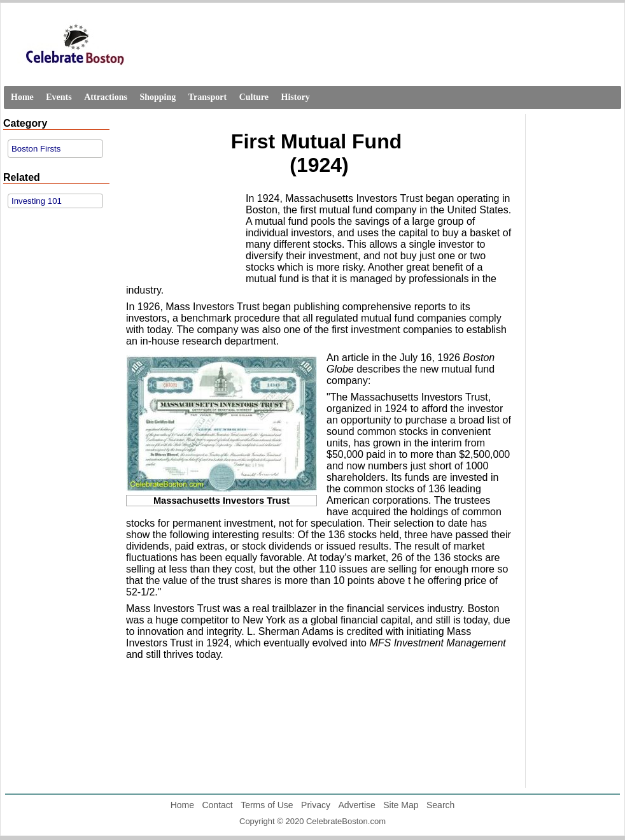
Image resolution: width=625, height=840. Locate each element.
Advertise (356, 805)
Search (440, 805)
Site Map (401, 805)
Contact (217, 805)
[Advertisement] (183, 233)
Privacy (316, 805)
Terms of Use (267, 805)
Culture (254, 97)
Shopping (158, 97)
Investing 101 (37, 201)
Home (22, 97)
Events (59, 97)
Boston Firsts (36, 149)
